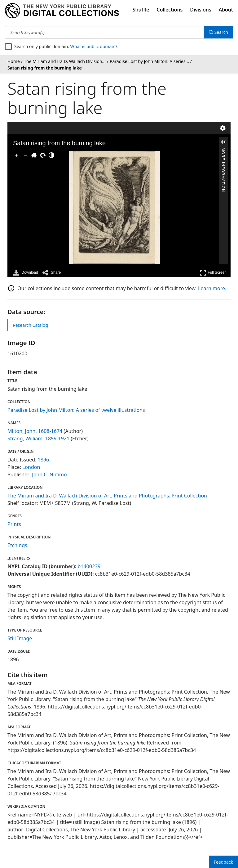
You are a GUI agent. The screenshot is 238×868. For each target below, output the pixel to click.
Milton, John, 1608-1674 (35, 431)
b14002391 (90, 566)
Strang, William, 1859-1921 (38, 438)
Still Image (20, 638)
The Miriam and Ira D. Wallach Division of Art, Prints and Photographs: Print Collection (107, 496)
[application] (114, 207)
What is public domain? (94, 46)
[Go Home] (34, 155)
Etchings (17, 545)
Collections (170, 10)
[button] (223, 142)
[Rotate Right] (43, 155)
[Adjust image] (51, 155)
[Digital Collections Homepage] (62, 11)
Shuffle (141, 10)
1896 (44, 460)
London (31, 467)
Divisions (201, 10)
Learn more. (212, 288)
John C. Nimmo (49, 474)
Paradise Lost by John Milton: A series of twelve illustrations (76, 410)
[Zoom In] (17, 155)
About (226, 10)
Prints (14, 524)
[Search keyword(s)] (104, 32)
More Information (223, 150)
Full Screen (213, 273)
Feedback (223, 862)
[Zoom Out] (25, 155)
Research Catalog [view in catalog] (30, 325)
